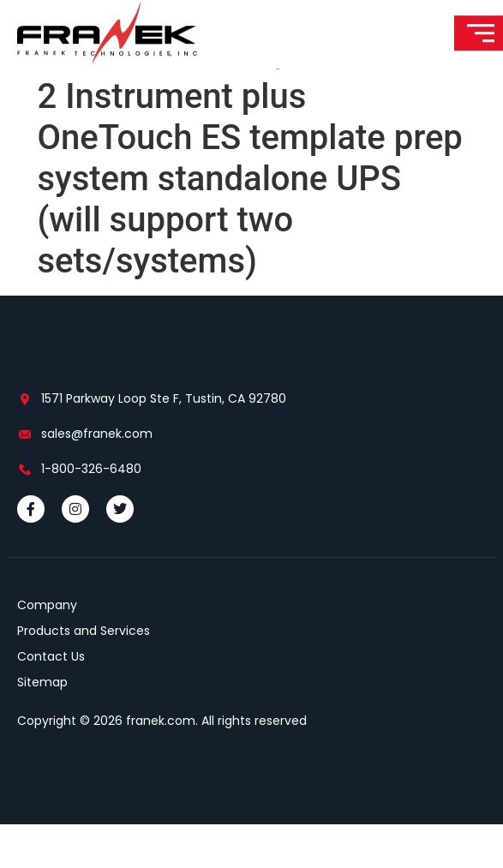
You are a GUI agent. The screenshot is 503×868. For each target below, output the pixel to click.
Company (47, 649)
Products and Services (84, 674)
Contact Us (51, 700)
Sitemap (42, 726)
